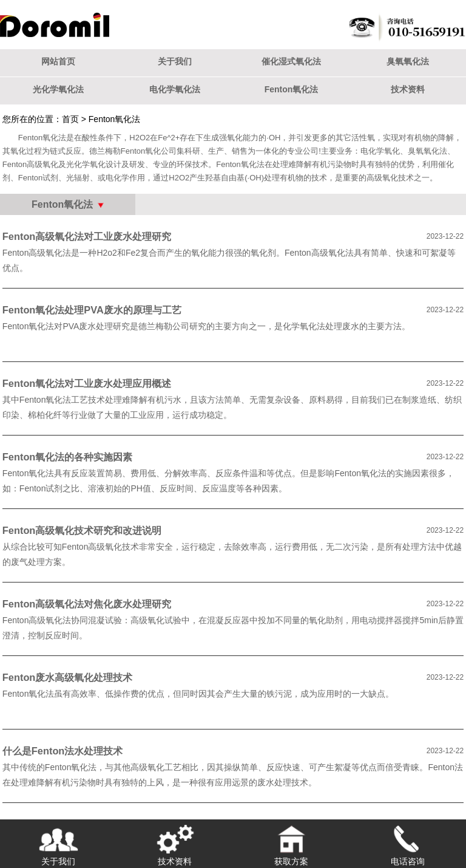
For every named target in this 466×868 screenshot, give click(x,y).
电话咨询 (408, 843)
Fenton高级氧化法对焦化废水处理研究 (87, 604)
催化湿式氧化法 (291, 61)
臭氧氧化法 (408, 61)
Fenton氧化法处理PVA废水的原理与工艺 (92, 310)
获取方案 (291, 843)
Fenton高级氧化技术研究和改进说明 (82, 530)
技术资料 (408, 89)
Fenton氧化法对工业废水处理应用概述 (87, 383)
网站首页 (58, 61)
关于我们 (175, 61)
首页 (70, 119)
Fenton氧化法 (292, 89)
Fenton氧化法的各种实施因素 (68, 457)
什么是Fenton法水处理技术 (63, 751)
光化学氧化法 (58, 89)
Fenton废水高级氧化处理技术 (68, 677)
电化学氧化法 (175, 89)
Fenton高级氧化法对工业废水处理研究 (87, 236)
